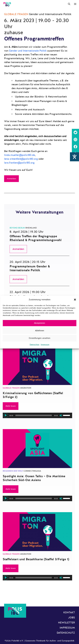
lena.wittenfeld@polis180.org (21, 159)
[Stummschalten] (61, 415)
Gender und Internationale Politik (28, 51)
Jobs (72, 618)
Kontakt (69, 612)
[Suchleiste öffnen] (69, 4)
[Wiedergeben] (6, 415)
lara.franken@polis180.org (19, 163)
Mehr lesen (11, 406)
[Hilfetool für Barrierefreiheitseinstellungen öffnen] (74, 162)
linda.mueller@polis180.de (20, 155)
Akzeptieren (39, 323)
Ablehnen (40, 331)
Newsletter (66, 623)
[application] (37, 415)
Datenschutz (34, 345)
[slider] (34, 415)
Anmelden (11, 179)
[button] (75, 300)
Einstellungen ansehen (40, 338)
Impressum (45, 345)
